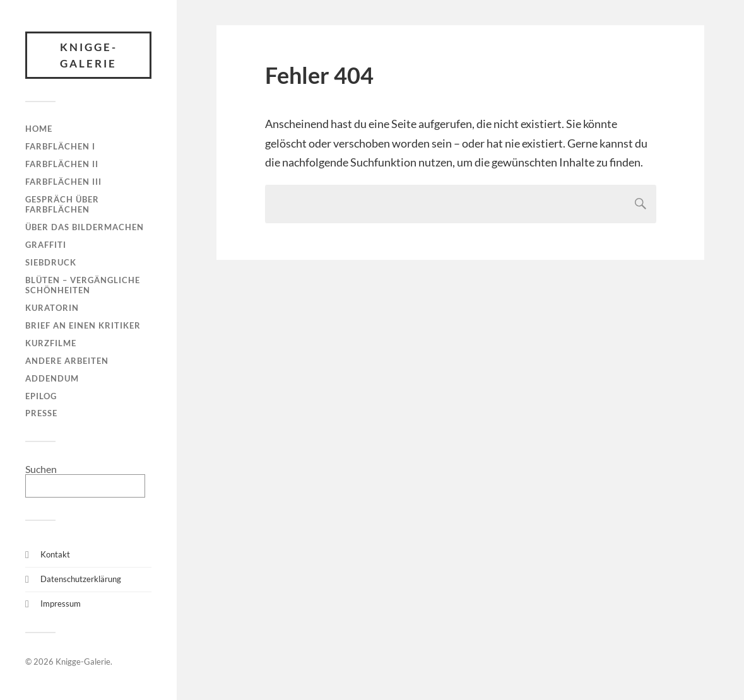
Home (39, 129)
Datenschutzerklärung (81, 579)
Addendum (52, 378)
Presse (41, 413)
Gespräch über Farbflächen (62, 204)
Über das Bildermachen (85, 227)
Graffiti (46, 245)
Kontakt (55, 554)
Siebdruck (51, 262)
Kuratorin (52, 308)
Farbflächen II (62, 164)
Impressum (61, 604)
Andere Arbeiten (67, 361)
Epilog (41, 396)
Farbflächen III (63, 182)
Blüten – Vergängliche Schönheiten (83, 285)
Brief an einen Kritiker (83, 325)
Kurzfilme (51, 343)
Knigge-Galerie (89, 55)
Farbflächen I (60, 146)
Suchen (41, 469)
